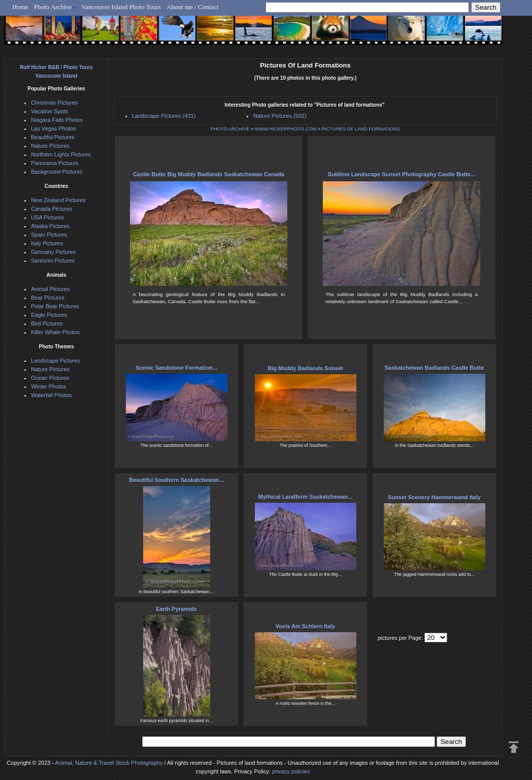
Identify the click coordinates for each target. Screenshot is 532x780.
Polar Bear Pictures (55, 306)
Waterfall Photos (51, 395)
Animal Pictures (50, 289)
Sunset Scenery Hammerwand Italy (434, 497)
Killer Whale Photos (55, 332)
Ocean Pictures (50, 378)
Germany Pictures (53, 252)
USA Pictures (47, 217)
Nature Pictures (50, 146)
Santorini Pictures (53, 261)
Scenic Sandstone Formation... (176, 368)
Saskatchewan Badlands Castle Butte (435, 368)
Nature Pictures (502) (280, 116)
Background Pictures (57, 172)
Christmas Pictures (54, 103)
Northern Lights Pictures (61, 154)
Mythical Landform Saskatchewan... (306, 497)
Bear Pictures (48, 298)
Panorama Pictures (55, 163)
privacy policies (291, 771)
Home (20, 7)
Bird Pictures (47, 323)
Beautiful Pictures (53, 137)
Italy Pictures (47, 243)
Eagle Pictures (49, 315)
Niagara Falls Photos (57, 120)
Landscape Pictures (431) (164, 116)
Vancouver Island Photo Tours (122, 7)
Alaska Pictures (50, 226)
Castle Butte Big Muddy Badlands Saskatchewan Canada (209, 174)
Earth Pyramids (176, 609)
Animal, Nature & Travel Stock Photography (109, 763)
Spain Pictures (49, 235)
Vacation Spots (49, 111)
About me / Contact (192, 7)
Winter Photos (48, 386)
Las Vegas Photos (54, 128)
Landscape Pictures (56, 361)
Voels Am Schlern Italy (305, 626)
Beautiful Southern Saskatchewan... (176, 480)
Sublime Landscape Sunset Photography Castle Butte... (402, 174)
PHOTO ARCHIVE (230, 129)
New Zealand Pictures (58, 200)
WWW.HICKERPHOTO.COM (286, 129)
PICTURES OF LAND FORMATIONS (361, 129)
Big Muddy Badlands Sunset (305, 368)
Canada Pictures (52, 209)
